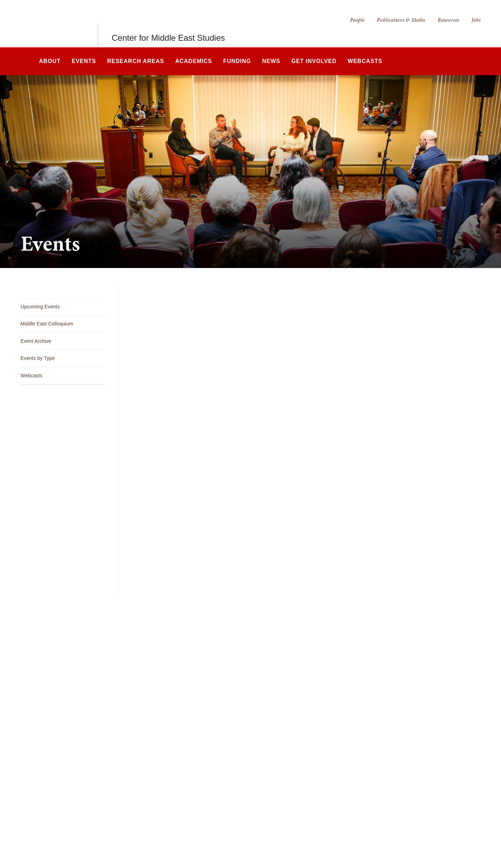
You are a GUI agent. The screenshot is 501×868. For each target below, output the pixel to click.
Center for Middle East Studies (168, 23)
